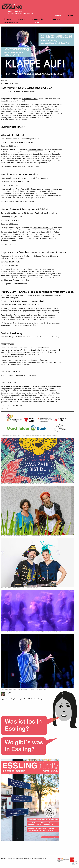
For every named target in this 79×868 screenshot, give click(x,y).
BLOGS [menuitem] (70, 16)
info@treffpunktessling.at (13, 362)
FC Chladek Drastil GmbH (39, 858)
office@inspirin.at (21, 858)
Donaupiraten (6, 232)
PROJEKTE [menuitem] (21, 19)
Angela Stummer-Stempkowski (50, 189)
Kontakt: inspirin (6, 858)
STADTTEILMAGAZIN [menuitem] (11, 23)
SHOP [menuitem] (37, 23)
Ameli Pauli (20, 189)
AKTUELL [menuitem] (58, 16)
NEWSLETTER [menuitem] (56, 19)
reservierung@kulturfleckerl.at (13, 356)
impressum (18, 12)
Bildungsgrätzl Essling (26, 393)
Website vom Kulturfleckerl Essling (33, 350)
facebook (20, 13)
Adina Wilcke (18, 295)
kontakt (11, 12)
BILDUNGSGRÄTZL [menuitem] (38, 19)
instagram (28, 13)
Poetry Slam (37, 308)
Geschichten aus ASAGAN (43, 228)
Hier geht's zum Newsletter (11, 405)
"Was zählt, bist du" (35, 150)
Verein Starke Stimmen (16, 258)
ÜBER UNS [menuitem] (8, 19)
